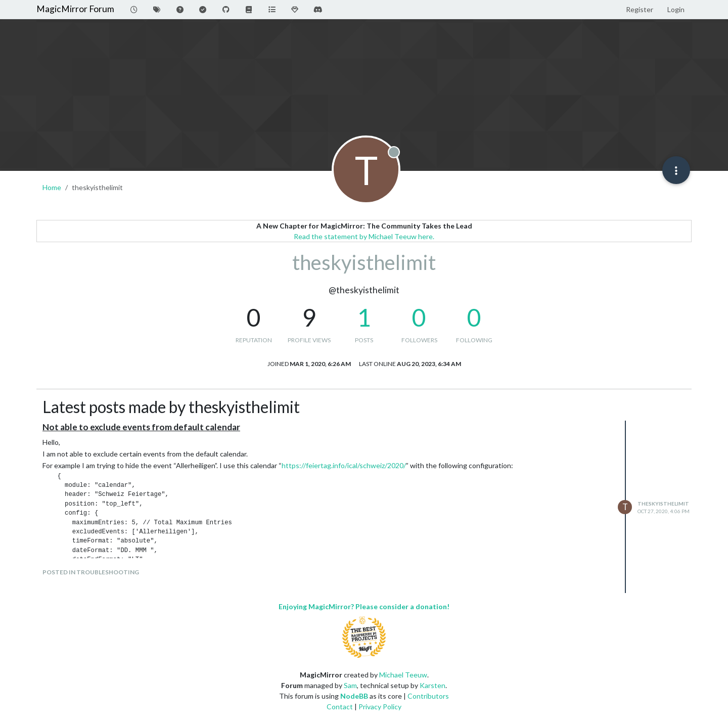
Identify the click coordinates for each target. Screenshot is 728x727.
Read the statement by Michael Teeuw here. (364, 236)
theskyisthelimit (663, 504)
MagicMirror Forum (75, 9)
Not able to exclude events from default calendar (141, 427)
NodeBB (354, 696)
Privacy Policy (380, 707)
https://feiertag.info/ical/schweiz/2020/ (344, 465)
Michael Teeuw (403, 675)
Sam (350, 685)
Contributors (428, 696)
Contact (340, 707)
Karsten (433, 685)
